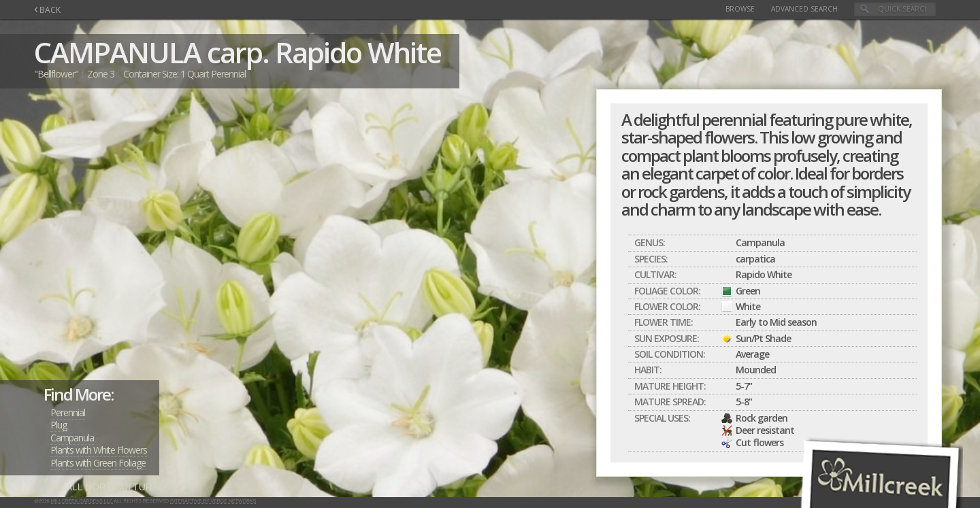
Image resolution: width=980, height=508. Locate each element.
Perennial (68, 412)
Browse (740, 9)
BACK (47, 10)
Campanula (72, 438)
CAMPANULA (117, 52)
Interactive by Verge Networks (213, 501)
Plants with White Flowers (99, 450)
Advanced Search (804, 9)
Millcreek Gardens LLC (82, 501)
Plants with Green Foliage (98, 463)
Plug (59, 425)
